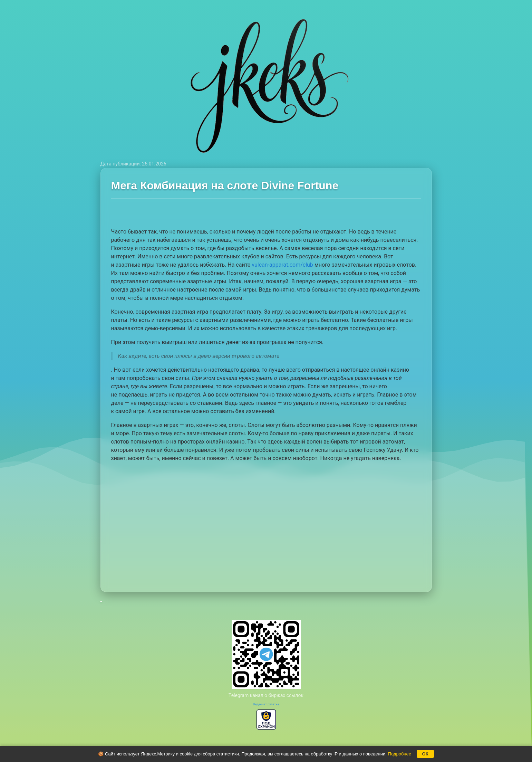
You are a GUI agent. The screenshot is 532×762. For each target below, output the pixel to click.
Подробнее (400, 754)
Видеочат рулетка (266, 704)
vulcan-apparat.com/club (282, 265)
